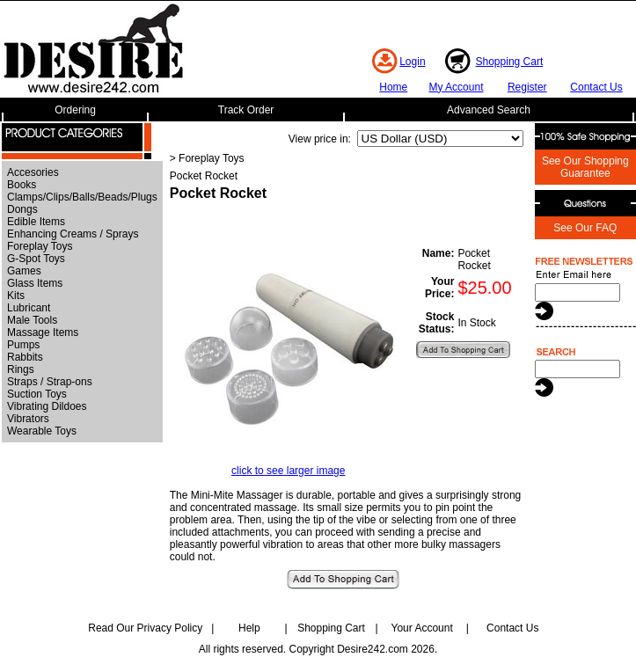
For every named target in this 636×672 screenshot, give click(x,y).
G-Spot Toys (36, 259)
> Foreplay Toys (207, 158)
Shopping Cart (510, 62)
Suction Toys (37, 394)
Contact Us (596, 87)
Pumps (23, 345)
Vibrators (28, 419)
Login (412, 62)
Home (393, 87)
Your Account (421, 628)
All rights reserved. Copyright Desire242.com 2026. (318, 649)
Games (24, 271)
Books (22, 185)
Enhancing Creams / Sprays (73, 234)
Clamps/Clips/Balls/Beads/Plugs (82, 197)
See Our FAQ (585, 228)
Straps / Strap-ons (50, 382)
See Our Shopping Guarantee (585, 167)
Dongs (22, 209)
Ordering (75, 110)
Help (249, 628)
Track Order (246, 110)
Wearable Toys (42, 431)
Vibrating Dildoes (47, 406)
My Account (456, 87)
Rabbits (25, 357)
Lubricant (29, 308)
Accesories (33, 172)
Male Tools (32, 320)
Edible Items (36, 222)
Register (527, 87)
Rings (21, 369)
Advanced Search (489, 110)
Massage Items (43, 332)
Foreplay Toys (40, 246)
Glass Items (35, 283)
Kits (16, 296)
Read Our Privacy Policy (145, 628)
